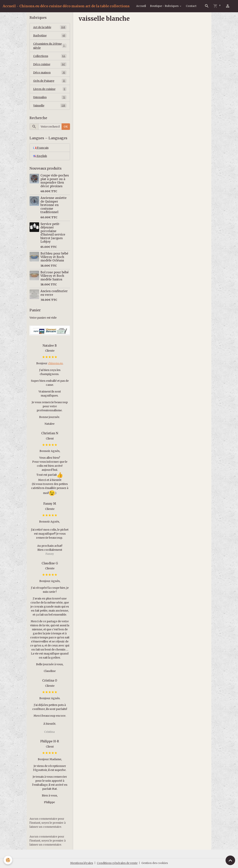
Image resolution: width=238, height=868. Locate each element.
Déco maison (50, 73)
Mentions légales (82, 863)
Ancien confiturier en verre (54, 293)
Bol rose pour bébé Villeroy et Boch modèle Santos (55, 276)
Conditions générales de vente (117, 863)
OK (66, 127)
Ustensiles (50, 97)
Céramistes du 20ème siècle (50, 46)
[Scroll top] (230, 860)
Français (41, 148)
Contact (191, 6)
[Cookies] (8, 860)
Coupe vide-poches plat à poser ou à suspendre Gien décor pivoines (55, 181)
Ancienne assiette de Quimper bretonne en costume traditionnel (54, 205)
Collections (50, 56)
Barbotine (50, 35)
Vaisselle (50, 106)
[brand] (66, 6)
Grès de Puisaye (50, 81)
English (40, 156)
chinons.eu (55, 363)
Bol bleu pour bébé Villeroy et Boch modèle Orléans (54, 257)
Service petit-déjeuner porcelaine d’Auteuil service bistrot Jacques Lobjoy (53, 233)
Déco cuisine (50, 64)
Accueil (141, 6)
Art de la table (50, 27)
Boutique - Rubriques (165, 6)
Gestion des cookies (155, 863)
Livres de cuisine (50, 89)
